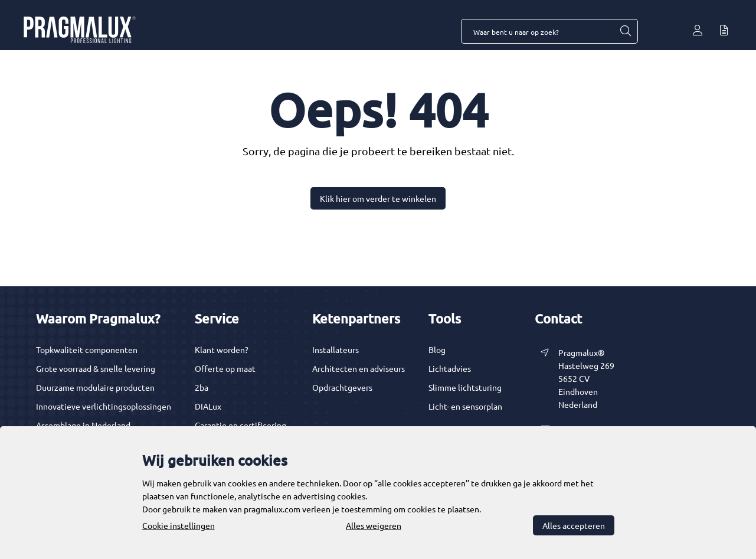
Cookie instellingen (179, 525)
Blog (437, 349)
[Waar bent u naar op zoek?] (625, 31)
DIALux (208, 406)
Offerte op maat (225, 368)
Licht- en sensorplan (465, 406)
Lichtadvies (450, 368)
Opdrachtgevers (342, 387)
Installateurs (336, 349)
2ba (202, 387)
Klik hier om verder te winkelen (378, 198)
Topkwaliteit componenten (87, 349)
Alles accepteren (574, 525)
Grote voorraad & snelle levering (96, 368)
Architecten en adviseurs (359, 368)
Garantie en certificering (240, 425)
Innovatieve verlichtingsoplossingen (104, 406)
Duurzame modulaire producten (95, 387)
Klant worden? (222, 349)
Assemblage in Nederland (83, 425)
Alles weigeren (374, 525)
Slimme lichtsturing (465, 387)
